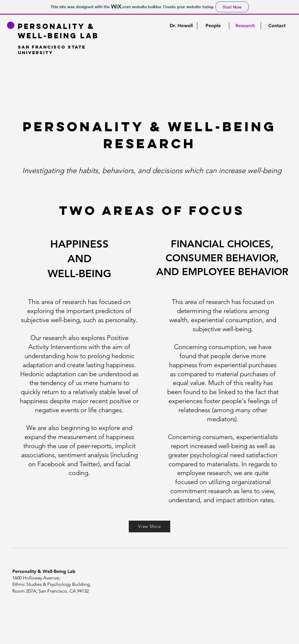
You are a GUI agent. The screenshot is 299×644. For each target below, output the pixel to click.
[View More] (149, 526)
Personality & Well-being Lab (58, 31)
